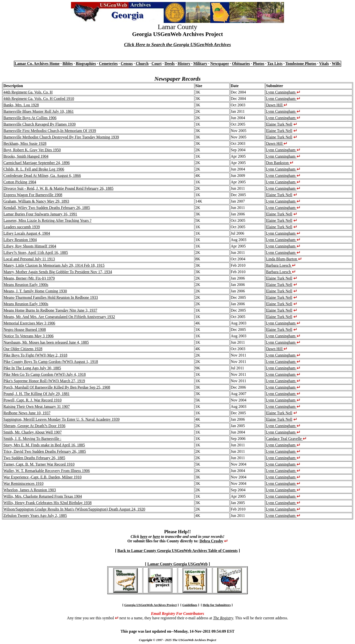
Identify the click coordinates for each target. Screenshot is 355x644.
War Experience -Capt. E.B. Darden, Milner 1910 (43, 477)
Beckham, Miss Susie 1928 (25, 143)
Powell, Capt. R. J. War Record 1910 (33, 400)
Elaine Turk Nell (279, 124)
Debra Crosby (211, 541)
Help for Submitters (217, 605)
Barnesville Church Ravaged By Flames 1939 (40, 124)
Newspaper (220, 64)
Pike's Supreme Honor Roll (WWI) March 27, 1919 (44, 381)
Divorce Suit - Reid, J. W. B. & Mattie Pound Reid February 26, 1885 (58, 188)
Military (200, 64)
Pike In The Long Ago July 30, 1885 (32, 368)
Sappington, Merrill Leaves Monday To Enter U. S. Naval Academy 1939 (62, 419)
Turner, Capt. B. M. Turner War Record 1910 (39, 464)
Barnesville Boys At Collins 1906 (30, 118)
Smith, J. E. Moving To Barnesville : (32, 439)
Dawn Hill (276, 105)
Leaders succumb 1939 (22, 227)
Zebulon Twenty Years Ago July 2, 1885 (35, 516)
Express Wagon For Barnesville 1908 (33, 195)
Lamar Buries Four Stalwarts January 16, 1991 (40, 214)
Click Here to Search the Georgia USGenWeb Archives (177, 45)
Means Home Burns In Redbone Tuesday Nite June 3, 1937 (50, 310)
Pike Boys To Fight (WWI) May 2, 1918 (35, 355)
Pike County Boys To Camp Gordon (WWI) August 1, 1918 (51, 362)
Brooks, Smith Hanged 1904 (26, 156)
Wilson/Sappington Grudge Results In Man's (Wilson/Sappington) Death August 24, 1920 (74, 509)
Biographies (86, 64)
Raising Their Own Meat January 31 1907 (37, 407)
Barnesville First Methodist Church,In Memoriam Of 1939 (50, 131)
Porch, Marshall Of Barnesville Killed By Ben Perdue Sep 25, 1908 (57, 387)
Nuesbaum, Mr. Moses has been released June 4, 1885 (46, 342)
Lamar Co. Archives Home (37, 64)
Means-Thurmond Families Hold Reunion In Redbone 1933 (51, 297)
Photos (259, 64)
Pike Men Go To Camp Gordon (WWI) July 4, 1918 (45, 374)
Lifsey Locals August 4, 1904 (27, 233)
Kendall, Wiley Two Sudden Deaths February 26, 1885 (47, 208)
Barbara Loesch (281, 265)
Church (142, 64)
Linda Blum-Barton (284, 259)
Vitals (324, 64)
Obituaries (241, 64)
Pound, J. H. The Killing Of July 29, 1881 (36, 394)
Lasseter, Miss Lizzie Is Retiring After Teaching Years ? (47, 220)
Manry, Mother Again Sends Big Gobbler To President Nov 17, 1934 (58, 272)
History (184, 64)
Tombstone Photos (301, 64)
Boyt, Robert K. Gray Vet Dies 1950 (32, 150)
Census (127, 64)
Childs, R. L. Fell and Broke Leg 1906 (34, 169)
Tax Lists (275, 64)
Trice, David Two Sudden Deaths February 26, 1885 (45, 451)
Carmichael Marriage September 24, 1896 (37, 163)
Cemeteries (108, 64)
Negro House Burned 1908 (25, 330)
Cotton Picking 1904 (20, 182)
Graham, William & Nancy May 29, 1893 (36, 201)
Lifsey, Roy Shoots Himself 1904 (30, 246)
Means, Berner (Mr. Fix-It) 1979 (29, 278)
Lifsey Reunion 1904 (20, 240)
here (144, 537)
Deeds (169, 64)
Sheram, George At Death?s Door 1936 (34, 426)
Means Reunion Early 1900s (26, 285)
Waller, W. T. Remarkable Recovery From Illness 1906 (47, 471)
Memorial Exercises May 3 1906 (29, 323)
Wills (336, 64)
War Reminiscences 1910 (23, 483)
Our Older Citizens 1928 (23, 349)
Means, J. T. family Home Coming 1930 (35, 291)
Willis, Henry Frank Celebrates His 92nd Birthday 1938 (48, 503)
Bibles (68, 64)
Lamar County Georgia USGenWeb (178, 564)
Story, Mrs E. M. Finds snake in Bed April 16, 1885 (44, 445)
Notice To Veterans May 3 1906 (28, 336)
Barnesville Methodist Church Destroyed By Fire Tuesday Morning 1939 (61, 137)
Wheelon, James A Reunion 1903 (30, 490)
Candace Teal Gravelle (286, 439)
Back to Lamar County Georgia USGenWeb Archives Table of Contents (177, 551)
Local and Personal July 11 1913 (29, 259)
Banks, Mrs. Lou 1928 (21, 105)
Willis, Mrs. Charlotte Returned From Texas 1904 (43, 496)
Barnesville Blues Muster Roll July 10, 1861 (39, 111)
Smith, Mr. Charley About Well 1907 (33, 432)
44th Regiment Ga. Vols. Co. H (28, 92)
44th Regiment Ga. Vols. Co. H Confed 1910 (39, 99)
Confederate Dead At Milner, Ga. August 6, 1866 (42, 176)
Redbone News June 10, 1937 (27, 413)
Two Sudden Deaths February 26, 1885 (34, 458)
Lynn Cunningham (283, 92)
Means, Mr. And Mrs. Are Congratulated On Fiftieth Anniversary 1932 (59, 317)
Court (157, 64)
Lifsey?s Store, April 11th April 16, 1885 (36, 253)
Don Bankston (280, 163)
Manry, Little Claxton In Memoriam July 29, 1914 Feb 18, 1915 (54, 265)
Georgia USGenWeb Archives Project (151, 605)
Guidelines (190, 605)
